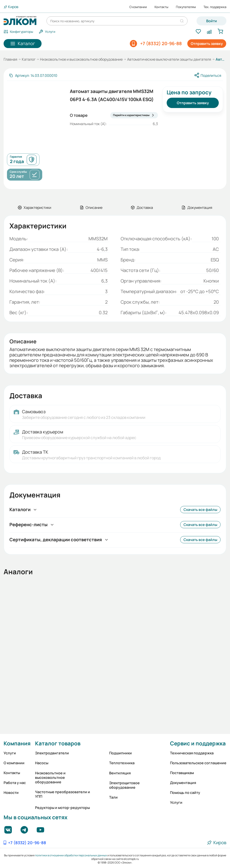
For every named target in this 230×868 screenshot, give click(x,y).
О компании (138, 7)
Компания (17, 743)
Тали (113, 797)
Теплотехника (122, 763)
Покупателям (186, 7)
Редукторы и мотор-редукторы (62, 808)
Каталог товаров (58, 743)
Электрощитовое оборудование (124, 785)
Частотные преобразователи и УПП (63, 794)
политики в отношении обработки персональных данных (71, 855)
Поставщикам (182, 773)
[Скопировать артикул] (33, 75)
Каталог (29, 59)
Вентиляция (120, 773)
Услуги (10, 753)
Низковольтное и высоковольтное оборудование (81, 59)
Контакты (161, 7)
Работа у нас (15, 783)
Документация (183, 783)
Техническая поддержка (192, 753)
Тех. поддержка (215, 7)
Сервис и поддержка (198, 743)
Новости (11, 793)
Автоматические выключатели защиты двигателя (169, 59)
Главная (10, 59)
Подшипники (121, 753)
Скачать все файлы (200, 510)
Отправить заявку (207, 44)
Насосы (42, 763)
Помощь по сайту (185, 793)
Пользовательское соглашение (198, 763)
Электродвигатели (52, 753)
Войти (212, 21)
